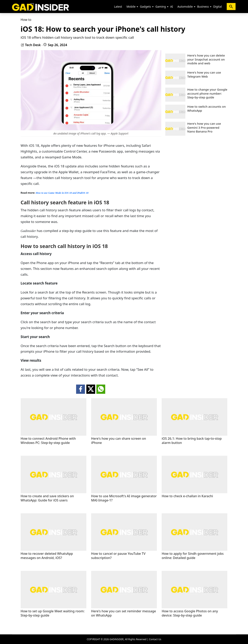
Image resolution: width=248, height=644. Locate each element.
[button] (137, 7)
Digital (218, 7)
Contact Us (155, 639)
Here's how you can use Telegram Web (204, 74)
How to (26, 20)
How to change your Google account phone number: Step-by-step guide (207, 93)
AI (172, 7)
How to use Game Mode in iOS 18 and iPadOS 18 (62, 193)
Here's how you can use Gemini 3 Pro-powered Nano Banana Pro (204, 128)
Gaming (161, 7)
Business (203, 7)
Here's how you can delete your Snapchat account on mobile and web (206, 59)
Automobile (185, 7)
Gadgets (145, 7)
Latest (118, 7)
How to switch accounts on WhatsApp (207, 109)
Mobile (131, 7)
